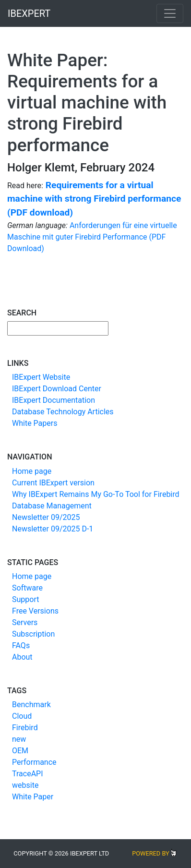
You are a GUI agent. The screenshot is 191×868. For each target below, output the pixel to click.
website (25, 785)
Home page (32, 471)
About (22, 657)
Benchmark (31, 705)
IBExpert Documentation (54, 400)
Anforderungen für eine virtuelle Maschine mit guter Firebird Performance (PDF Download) (92, 237)
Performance (34, 762)
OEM (20, 751)
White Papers (35, 423)
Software (27, 588)
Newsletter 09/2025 (46, 517)
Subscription (33, 634)
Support (25, 599)
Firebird (25, 728)
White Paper (33, 797)
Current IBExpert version (53, 483)
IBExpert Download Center (57, 389)
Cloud (22, 716)
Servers (25, 622)
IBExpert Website (41, 377)
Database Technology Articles (63, 412)
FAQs (21, 645)
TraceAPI (28, 774)
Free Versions (35, 611)
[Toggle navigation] (170, 13)
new (19, 739)
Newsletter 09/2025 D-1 (53, 529)
